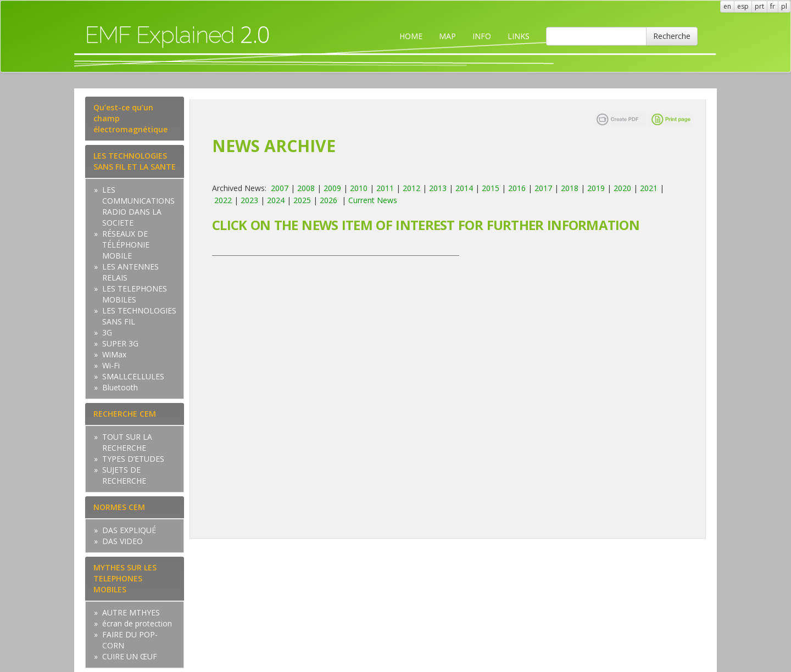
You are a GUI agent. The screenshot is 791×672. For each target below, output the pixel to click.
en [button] (727, 6)
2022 (223, 200)
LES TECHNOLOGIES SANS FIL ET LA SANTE (135, 161)
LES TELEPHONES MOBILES (135, 294)
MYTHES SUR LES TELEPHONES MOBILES (125, 578)
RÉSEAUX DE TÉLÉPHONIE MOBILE (126, 245)
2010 (359, 188)
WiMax (114, 354)
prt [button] (759, 6)
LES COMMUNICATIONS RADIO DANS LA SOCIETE (138, 206)
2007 (280, 188)
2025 (302, 200)
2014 (464, 188)
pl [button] (784, 6)
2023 (249, 200)
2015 (491, 188)
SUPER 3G (120, 343)
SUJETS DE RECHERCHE (124, 475)
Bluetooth (120, 387)
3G (107, 332)
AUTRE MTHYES (131, 612)
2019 (596, 188)
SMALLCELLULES (133, 376)
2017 (543, 188)
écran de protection (137, 623)
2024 (276, 200)
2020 (622, 188)
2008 (306, 188)
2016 (517, 188)
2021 (649, 188)
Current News (373, 200)
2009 (332, 188)
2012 (411, 188)
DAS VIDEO (122, 541)
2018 (570, 188)
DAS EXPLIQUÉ (129, 530)
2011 (385, 188)
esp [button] (743, 6)
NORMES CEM (119, 507)
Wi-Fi (111, 365)
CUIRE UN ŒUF (130, 656)
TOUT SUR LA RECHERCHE (127, 442)
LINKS (519, 36)
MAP (447, 36)
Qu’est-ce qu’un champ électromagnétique (130, 118)
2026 (328, 200)
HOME (411, 36)
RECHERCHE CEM (125, 414)
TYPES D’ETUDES (133, 459)
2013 (438, 188)
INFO (482, 36)
